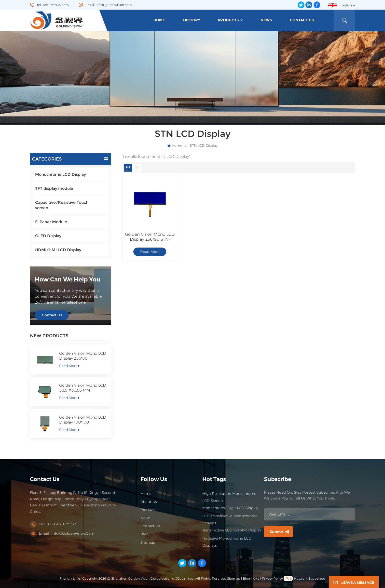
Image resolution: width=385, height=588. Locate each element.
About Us (149, 502)
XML (256, 579)
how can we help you (68, 279)
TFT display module (54, 188)
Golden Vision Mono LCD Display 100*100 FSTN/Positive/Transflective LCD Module (83, 420)
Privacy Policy (272, 579)
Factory (191, 20)
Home (159, 20)
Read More (69, 366)
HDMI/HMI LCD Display (58, 250)
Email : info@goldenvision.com (67, 533)
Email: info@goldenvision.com (109, 5)
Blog (144, 534)
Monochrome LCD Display (61, 174)
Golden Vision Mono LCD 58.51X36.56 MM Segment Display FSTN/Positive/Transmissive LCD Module (83, 388)
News (266, 20)
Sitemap (148, 543)
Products (228, 20)
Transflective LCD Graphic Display (232, 530)
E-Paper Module (51, 222)
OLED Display (48, 236)
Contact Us (302, 20)
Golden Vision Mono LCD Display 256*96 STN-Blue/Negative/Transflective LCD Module (150, 237)
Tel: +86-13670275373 (53, 5)
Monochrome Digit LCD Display (230, 508)
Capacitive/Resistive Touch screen (62, 205)
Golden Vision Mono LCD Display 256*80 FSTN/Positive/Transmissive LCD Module (83, 356)
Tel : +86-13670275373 (58, 524)
